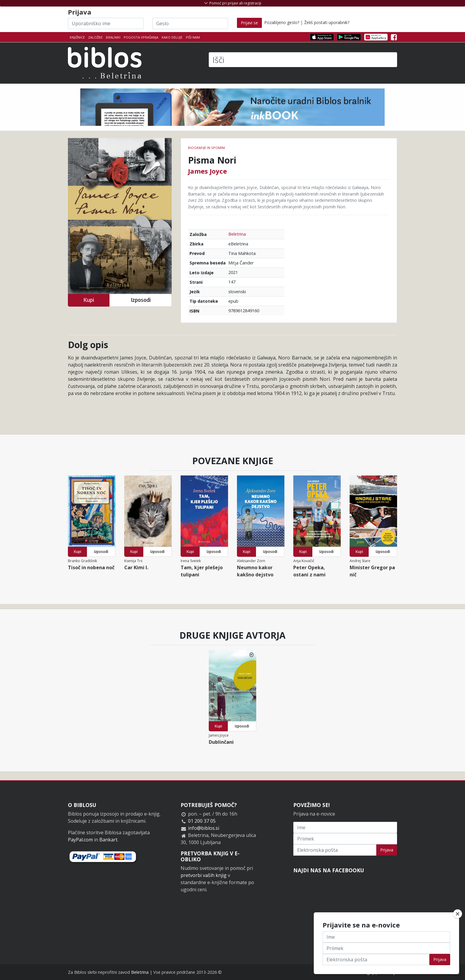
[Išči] (303, 60)
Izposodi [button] (141, 300)
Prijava (387, 850)
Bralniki (113, 37)
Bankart (108, 840)
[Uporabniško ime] (106, 23)
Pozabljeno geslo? (282, 22)
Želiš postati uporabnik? (327, 22)
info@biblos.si (204, 828)
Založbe (95, 37)
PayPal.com (80, 840)
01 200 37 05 (202, 821)
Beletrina (237, 234)
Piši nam (193, 37)
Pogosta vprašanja (141, 37)
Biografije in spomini (207, 148)
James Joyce (207, 171)
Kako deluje (172, 37)
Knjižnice (77, 37)
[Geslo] (190, 23)
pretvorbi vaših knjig (204, 875)
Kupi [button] (89, 300)
